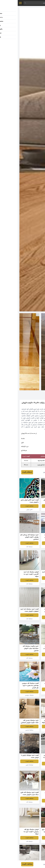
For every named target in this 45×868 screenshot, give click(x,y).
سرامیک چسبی (33, 730)
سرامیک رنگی (33, 510)
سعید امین (29, 472)
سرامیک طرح (33, 804)
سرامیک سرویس (12, 695)
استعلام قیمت (9, 472)
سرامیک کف (33, 547)
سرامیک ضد (33, 582)
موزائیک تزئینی (12, 765)
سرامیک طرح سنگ (33, 658)
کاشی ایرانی (12, 510)
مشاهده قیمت (33, 506)
